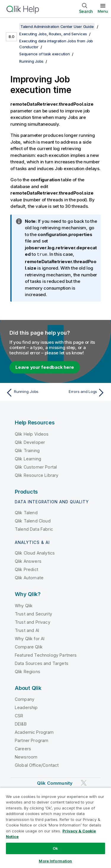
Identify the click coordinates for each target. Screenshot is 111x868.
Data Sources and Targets (42, 663)
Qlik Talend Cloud (33, 521)
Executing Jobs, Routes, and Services (53, 34)
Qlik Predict (26, 569)
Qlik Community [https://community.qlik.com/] (55, 783)
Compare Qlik (29, 647)
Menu (103, 11)
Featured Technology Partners (46, 655)
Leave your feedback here (45, 367)
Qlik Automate (29, 577)
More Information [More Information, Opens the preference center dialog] (55, 861)
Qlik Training (27, 450)
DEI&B (21, 724)
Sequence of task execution (45, 54)
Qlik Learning (28, 458)
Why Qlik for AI (30, 638)
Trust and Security (33, 614)
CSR (19, 715)
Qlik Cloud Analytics (35, 553)
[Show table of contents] (12, 26)
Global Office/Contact (37, 765)
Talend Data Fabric (34, 529)
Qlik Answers (28, 561)
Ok (55, 848)
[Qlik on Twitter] (84, 783)
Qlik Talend (26, 512)
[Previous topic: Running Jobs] (29, 392)
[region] (55, 828)
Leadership (26, 707)
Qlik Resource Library (37, 475)
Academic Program (34, 732)
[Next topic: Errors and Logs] (82, 392)
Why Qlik (24, 605)
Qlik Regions (28, 671)
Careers (23, 748)
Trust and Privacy (33, 622)
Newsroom (26, 757)
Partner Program (32, 740)
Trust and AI (27, 630)
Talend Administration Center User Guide (57, 26)
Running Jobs (31, 61)
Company (25, 699)
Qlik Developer (30, 442)
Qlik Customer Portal (36, 467)
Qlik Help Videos (32, 434)
